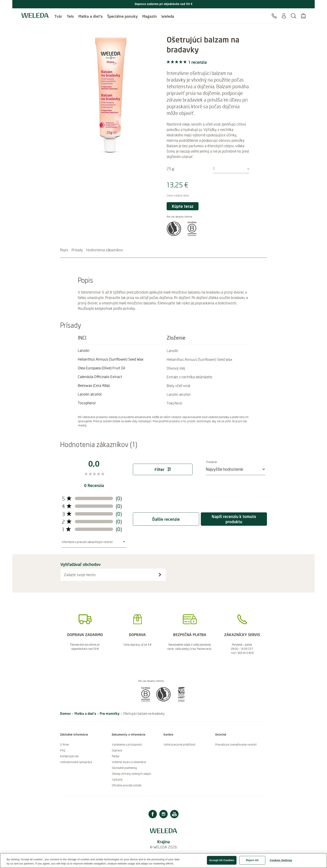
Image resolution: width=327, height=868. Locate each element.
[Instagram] (163, 815)
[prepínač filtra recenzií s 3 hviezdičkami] (67, 514)
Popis (64, 250)
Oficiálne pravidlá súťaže (127, 785)
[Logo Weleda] (35, 15)
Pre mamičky (110, 713)
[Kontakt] (274, 16)
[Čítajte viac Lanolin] (90, 351)
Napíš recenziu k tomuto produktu (234, 519)
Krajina (163, 842)
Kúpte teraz (183, 206)
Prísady (77, 250)
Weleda (168, 15)
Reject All (252, 862)
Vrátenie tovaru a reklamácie (129, 762)
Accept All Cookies (222, 862)
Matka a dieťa (91, 15)
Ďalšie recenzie (166, 519)
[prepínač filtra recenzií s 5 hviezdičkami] (67, 499)
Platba (116, 756)
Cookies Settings (281, 862)
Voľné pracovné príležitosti (179, 745)
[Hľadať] (294, 16)
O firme (64, 745)
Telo (70, 15)
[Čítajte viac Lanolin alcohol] (90, 394)
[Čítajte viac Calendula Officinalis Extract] (100, 377)
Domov (65, 713)
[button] (174, 235)
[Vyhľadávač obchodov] (160, 575)
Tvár (58, 15)
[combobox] (231, 169)
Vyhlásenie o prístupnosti (127, 745)
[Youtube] (174, 815)
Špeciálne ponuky (122, 15)
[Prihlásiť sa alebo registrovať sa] (284, 16)
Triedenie (220, 462)
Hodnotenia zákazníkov (105, 250)
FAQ (63, 750)
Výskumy (117, 780)
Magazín (150, 15)
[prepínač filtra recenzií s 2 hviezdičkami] (67, 522)
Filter (163, 469)
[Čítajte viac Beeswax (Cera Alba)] (94, 385)
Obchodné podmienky (124, 768)
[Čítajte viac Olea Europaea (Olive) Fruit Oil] (101, 368)
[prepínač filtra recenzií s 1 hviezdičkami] (66, 529)
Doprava (117, 750)
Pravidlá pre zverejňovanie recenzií (236, 745)
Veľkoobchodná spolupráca (76, 762)
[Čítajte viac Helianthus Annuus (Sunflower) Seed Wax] (111, 359)
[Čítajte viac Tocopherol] (90, 403)
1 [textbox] (214, 169)
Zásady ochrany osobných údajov (131, 774)
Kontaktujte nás (69, 756)
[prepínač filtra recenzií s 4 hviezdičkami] (67, 506)
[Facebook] (153, 815)
